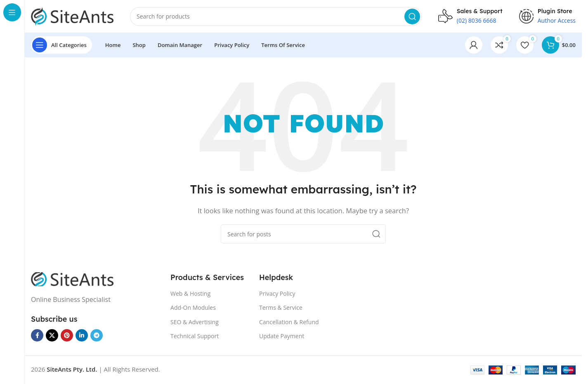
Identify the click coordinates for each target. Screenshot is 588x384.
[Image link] (72, 279)
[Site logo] (72, 16)
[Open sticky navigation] (61, 45)
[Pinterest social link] (67, 336)
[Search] (276, 16)
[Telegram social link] (97, 336)
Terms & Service (281, 308)
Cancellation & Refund (289, 322)
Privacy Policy (277, 294)
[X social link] (52, 336)
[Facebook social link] (37, 336)
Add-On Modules (193, 308)
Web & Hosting (190, 294)
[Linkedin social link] (82, 336)
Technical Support (195, 336)
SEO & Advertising (195, 322)
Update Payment (282, 336)
